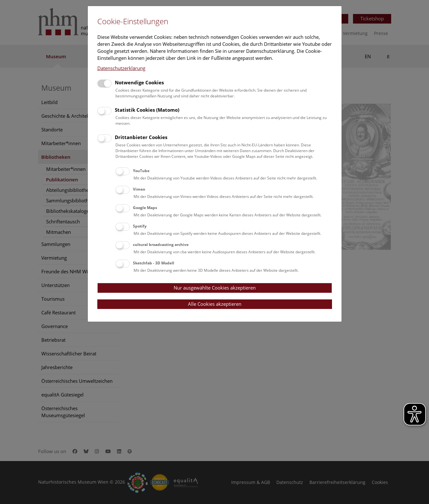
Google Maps (145, 208)
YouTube (141, 171)
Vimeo (139, 189)
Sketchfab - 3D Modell (154, 263)
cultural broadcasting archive (161, 245)
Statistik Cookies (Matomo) (147, 110)
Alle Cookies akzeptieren (215, 304)
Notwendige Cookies (139, 82)
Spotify (140, 226)
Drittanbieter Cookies (141, 137)
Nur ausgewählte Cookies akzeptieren (215, 288)
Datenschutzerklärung (121, 68)
